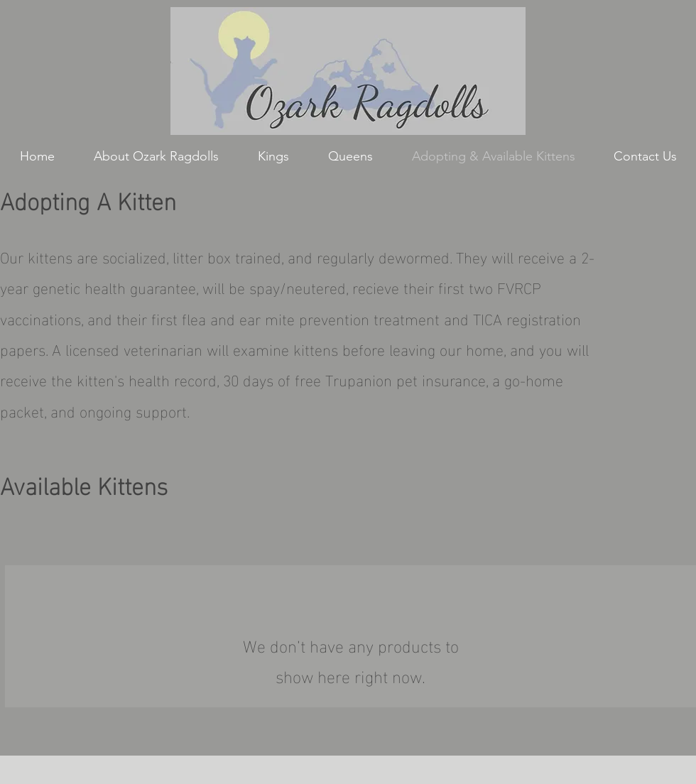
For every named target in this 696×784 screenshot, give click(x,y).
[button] (273, 157)
